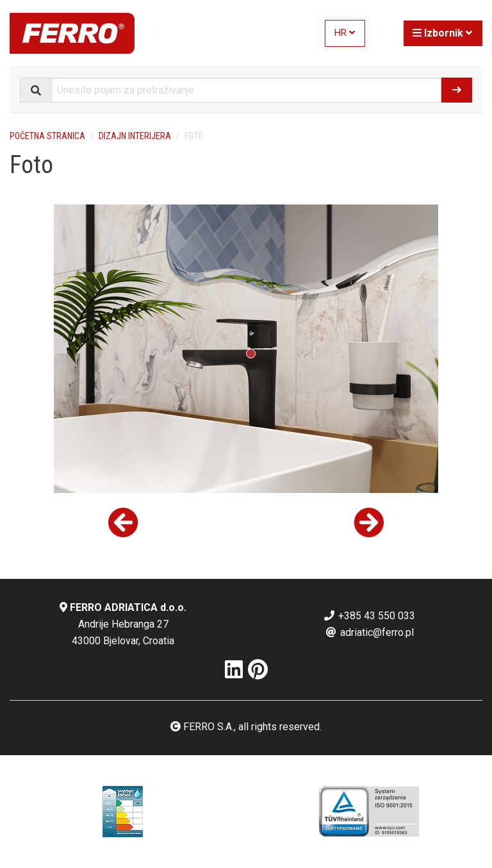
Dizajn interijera (135, 136)
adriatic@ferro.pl (369, 632)
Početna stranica (47, 136)
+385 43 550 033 (369, 616)
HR (345, 33)
